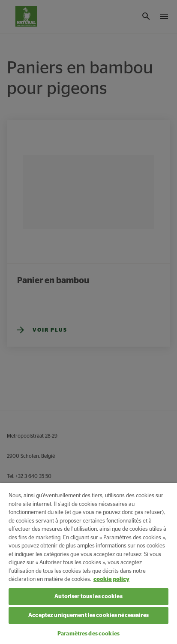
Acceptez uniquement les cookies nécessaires (88, 615)
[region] (88, 564)
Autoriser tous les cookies (88, 597)
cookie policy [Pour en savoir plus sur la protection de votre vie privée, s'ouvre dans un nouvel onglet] (111, 579)
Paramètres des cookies (88, 634)
